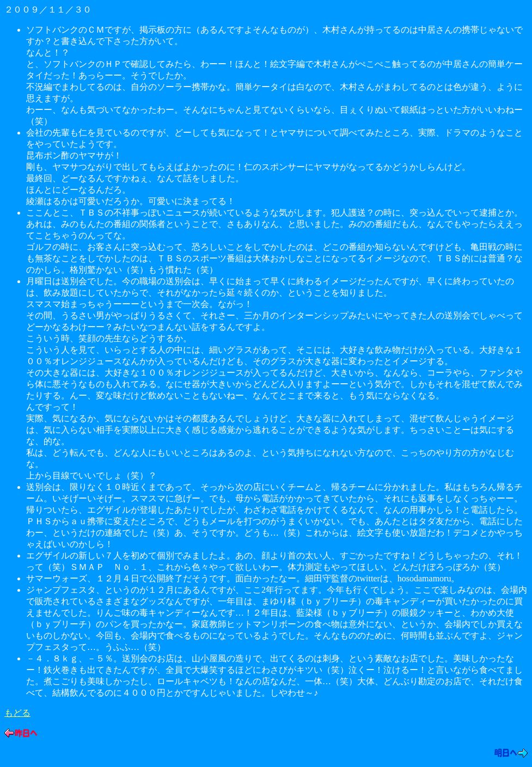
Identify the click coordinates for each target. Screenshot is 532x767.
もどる (17, 713)
